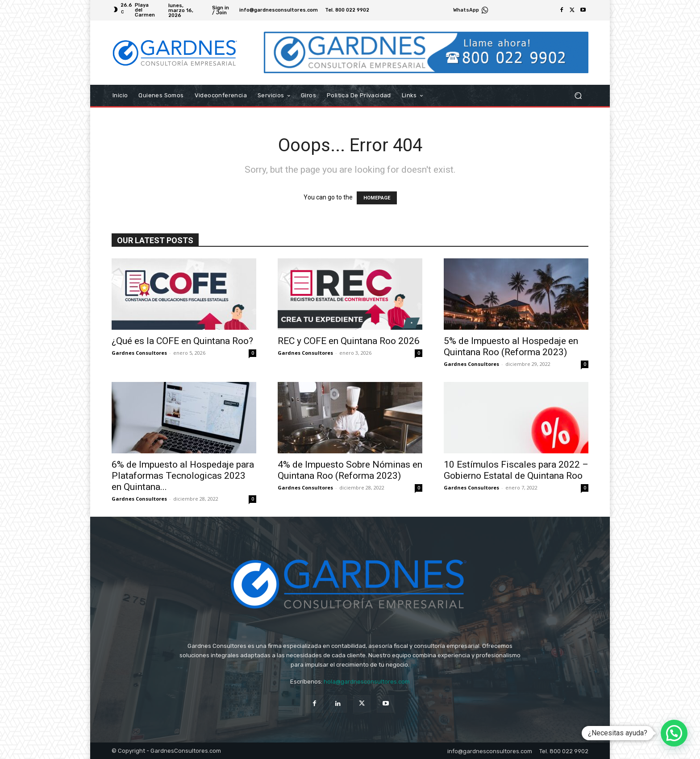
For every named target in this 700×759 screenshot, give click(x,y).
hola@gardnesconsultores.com (367, 682)
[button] (578, 96)
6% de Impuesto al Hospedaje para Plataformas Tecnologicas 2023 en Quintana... (183, 476)
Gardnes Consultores (139, 353)
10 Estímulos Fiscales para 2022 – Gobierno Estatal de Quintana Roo (516, 470)
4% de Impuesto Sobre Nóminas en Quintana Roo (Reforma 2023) (350, 470)
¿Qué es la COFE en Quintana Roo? (182, 341)
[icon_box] (471, 11)
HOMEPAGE (377, 198)
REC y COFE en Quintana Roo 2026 (349, 341)
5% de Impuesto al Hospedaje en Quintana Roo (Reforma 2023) (511, 346)
